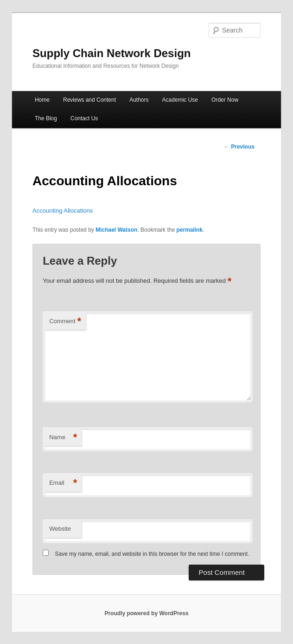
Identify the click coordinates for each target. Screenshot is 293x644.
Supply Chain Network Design (111, 53)
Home (42, 100)
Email (63, 483)
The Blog (46, 118)
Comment (65, 322)
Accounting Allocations (63, 211)
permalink (189, 230)
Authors (139, 100)
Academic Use (180, 100)
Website (60, 529)
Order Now (225, 100)
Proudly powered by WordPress (146, 613)
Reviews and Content (89, 100)
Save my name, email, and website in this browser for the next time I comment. (152, 554)
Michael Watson (116, 230)
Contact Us (84, 118)
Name (63, 438)
